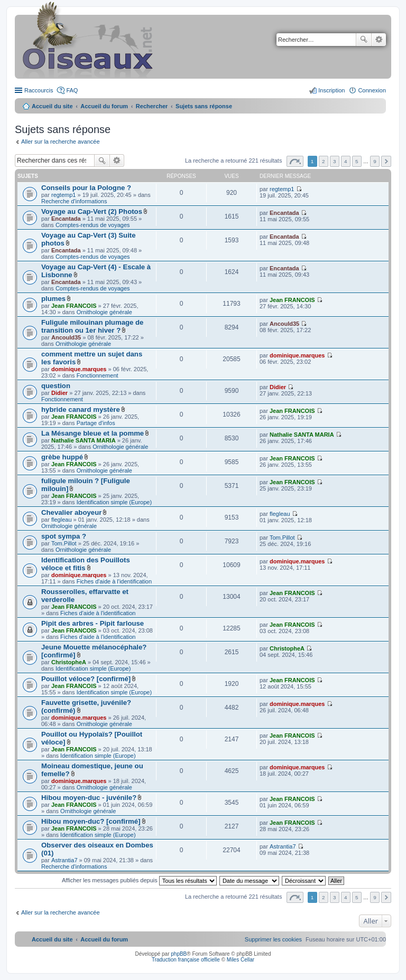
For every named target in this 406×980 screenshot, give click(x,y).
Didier (59, 393)
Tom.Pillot (64, 543)
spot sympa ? (64, 536)
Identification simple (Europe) (114, 502)
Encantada (66, 219)
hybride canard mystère (81, 409)
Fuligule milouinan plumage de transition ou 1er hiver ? (92, 326)
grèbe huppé (62, 457)
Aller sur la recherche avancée (61, 142)
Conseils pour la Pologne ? (86, 188)
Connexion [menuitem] (372, 90)
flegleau (62, 520)
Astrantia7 (64, 860)
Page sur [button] (295, 161)
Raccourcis (39, 90)
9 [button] (375, 161)
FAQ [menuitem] (72, 90)
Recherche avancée (379, 40)
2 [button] (324, 161)
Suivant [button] (386, 161)
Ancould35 (66, 337)
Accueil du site (52, 106)
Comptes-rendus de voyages (93, 225)
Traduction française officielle (186, 960)
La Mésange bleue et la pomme (93, 433)
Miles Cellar (241, 960)
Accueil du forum (104, 106)
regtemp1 (63, 195)
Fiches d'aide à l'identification (114, 581)
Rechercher (364, 40)
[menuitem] (273, 939)
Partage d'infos (96, 423)
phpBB (179, 954)
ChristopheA (69, 662)
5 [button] (357, 161)
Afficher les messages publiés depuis (139, 880)
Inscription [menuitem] (331, 90)
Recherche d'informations (74, 201)
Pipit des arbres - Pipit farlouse (93, 623)
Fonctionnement (98, 375)
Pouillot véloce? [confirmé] (86, 679)
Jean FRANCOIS (74, 306)
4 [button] (346, 161)
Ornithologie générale (104, 312)
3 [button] (335, 161)
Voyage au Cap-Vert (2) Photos (92, 211)
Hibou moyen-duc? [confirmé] (91, 821)
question (56, 386)
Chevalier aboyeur (71, 512)
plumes (53, 299)
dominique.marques (79, 369)
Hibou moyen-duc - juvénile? (89, 798)
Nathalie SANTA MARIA (84, 440)
